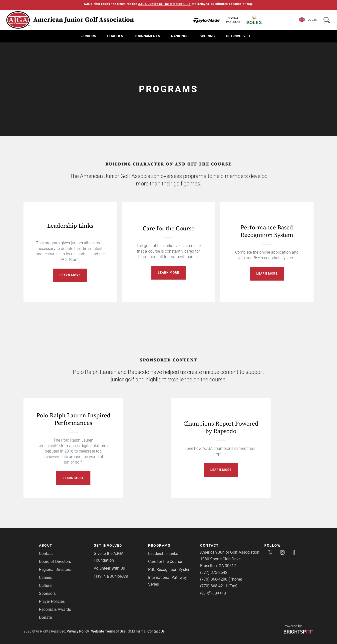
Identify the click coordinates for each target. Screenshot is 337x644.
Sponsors (47, 593)
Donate (45, 617)
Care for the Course (168, 229)
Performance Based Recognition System (267, 231)
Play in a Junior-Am (111, 576)
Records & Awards (55, 609)
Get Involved (238, 36)
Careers (46, 577)
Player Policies (52, 601)
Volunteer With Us (109, 568)
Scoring (207, 36)
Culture (45, 585)
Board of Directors (55, 562)
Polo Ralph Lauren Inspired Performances (73, 419)
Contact (46, 554)
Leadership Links (70, 226)
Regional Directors (55, 569)
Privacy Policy (78, 631)
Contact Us (156, 631)
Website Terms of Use (108, 631)
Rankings (180, 36)
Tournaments (147, 36)
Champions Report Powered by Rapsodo (221, 428)
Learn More (70, 275)
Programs (159, 545)
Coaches (115, 36)
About (46, 545)
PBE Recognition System (170, 569)
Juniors (89, 36)
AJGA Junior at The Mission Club (164, 4)
